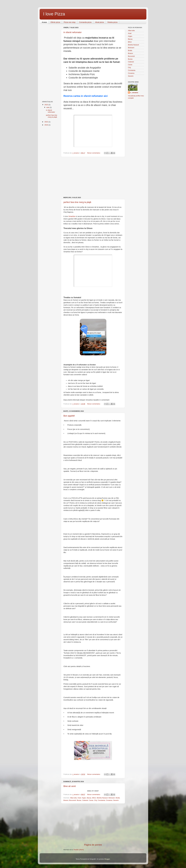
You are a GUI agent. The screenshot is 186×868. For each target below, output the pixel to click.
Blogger (107, 859)
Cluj (96, 800)
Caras (91, 800)
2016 (46, 125)
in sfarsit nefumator (73, 32)
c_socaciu (134, 93)
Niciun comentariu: (94, 153)
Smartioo (72, 216)
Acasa (44, 22)
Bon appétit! (69, 416)
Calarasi (85, 800)
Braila (118, 798)
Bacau (89, 798)
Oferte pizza (55, 22)
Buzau (79, 800)
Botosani (112, 798)
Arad (79, 798)
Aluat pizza (99, 22)
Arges (84, 798)
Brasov (66, 800)
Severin (116, 800)
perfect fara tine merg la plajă (77, 202)
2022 (46, 122)
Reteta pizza (112, 22)
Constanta (101, 800)
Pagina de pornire (93, 845)
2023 (46, 105)
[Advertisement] (93, 177)
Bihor (94, 798)
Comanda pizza (85, 22)
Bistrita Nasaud (102, 798)
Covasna (109, 800)
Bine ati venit (70, 786)
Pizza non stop (70, 22)
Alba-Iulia (73, 798)
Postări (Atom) (79, 850)
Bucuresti (73, 800)
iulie (48, 107)
